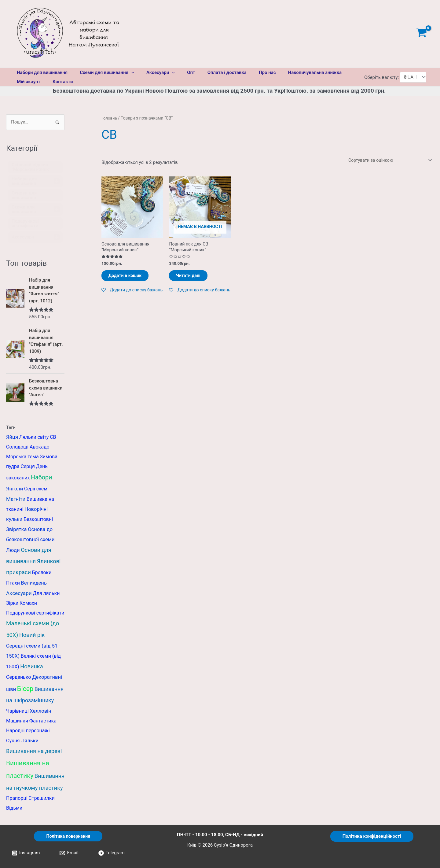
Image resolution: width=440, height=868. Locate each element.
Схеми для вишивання (102, 72)
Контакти (58, 82)
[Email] (69, 853)
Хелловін (40, 711)
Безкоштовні (38, 520)
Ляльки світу (34, 437)
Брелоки (42, 573)
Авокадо (40, 447)
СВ (53, 437)
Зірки (12, 603)
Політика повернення (68, 836)
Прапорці (17, 798)
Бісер (25, 689)
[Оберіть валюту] (413, 77)
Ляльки (30, 741)
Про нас (251, 72)
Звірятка (16, 530)
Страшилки (42, 798)
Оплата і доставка (213, 72)
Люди (13, 550)
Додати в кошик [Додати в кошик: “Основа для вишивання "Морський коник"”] (131, 278)
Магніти (16, 499)
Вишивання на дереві (34, 751)
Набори (41, 478)
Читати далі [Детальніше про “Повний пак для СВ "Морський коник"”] (194, 278)
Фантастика (43, 721)
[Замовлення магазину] (387, 161)
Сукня (13, 741)
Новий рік (32, 635)
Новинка (31, 667)
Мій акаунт (27, 82)
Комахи (28, 603)
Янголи (15, 489)
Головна (110, 118)
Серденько (18, 677)
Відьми (14, 808)
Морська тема (22, 457)
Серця (28, 467)
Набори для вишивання (41, 72)
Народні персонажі (28, 731)
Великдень (34, 583)
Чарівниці (17, 711)
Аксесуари (153, 72)
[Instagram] (26, 853)
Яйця (12, 437)
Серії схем (36, 489)
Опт (180, 72)
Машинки (17, 721)
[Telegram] (112, 853)
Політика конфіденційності (372, 836)
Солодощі (17, 447)
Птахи (13, 583)
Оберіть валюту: (382, 77)
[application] (127, 72)
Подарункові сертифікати (35, 613)
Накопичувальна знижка (295, 72)
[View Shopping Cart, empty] (422, 34)
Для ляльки (46, 594)
